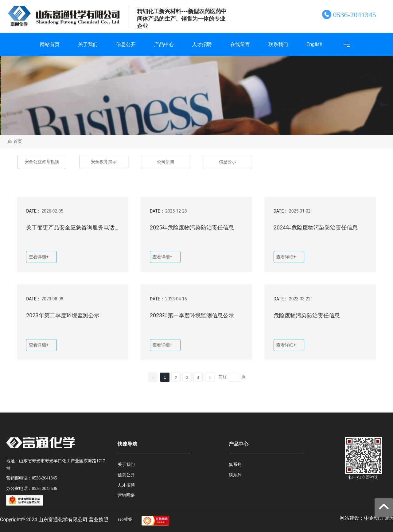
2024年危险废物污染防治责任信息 (316, 227)
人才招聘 (126, 485)
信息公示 (228, 162)
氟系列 (235, 465)
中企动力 (374, 518)
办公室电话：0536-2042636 (32, 489)
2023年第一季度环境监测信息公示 (192, 315)
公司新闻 (165, 162)
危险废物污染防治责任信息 (307, 315)
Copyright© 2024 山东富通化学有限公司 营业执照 (54, 520)
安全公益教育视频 (42, 162)
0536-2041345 (354, 15)
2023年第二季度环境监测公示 (63, 315)
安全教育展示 (104, 162)
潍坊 (389, 518)
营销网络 (126, 495)
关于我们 (126, 465)
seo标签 (125, 519)
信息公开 (126, 475)
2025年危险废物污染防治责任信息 (192, 227)
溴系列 (235, 475)
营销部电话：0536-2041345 (32, 478)
